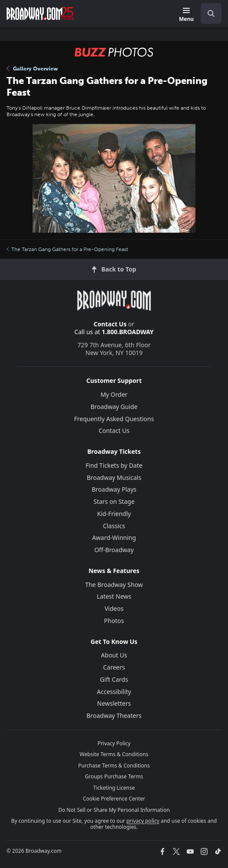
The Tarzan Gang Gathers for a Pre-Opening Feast (67, 249)
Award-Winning (114, 538)
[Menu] (186, 15)
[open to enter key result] (211, 13)
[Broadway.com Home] (40, 13)
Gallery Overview (32, 69)
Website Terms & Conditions (114, 754)
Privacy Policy (114, 743)
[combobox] (208, 13)
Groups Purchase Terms (114, 776)
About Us (114, 655)
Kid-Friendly (114, 514)
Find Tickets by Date (114, 465)
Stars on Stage (114, 501)
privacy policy (143, 821)
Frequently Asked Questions (114, 419)
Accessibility (114, 692)
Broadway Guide (114, 407)
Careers (114, 667)
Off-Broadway (114, 550)
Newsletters (114, 703)
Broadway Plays (114, 489)
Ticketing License (114, 788)
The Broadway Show (114, 585)
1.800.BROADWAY (128, 332)
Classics (114, 526)
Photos (114, 621)
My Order (114, 394)
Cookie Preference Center (114, 799)
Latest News (114, 596)
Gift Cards (114, 679)
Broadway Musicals (114, 478)
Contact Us (110, 324)
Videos (114, 608)
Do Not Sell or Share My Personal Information (114, 810)
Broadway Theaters (114, 716)
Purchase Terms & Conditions (114, 766)
